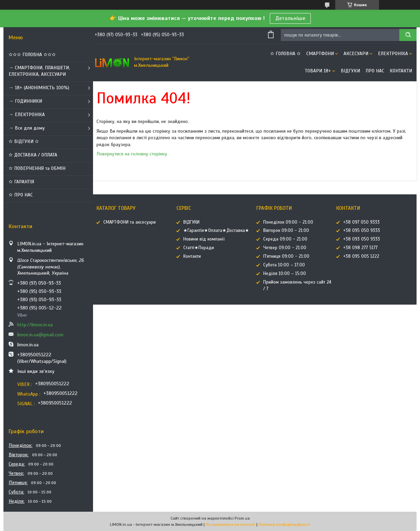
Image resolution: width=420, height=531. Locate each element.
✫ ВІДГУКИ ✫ (24, 141)
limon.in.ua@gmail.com (40, 335)
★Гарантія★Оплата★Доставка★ (216, 231)
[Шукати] (408, 35)
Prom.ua (242, 518)
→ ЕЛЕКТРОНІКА (27, 115)
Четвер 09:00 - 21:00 (285, 248)
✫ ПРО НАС (21, 195)
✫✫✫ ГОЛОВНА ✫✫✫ (32, 55)
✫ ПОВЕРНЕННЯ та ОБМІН (37, 168)
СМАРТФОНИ (320, 54)
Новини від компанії (204, 239)
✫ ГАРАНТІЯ (21, 182)
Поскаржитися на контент (231, 524)
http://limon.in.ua (35, 325)
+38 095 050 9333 (362, 231)
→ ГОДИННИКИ (25, 101)
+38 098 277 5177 (360, 248)
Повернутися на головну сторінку (132, 154)
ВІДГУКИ (350, 71)
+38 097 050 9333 (361, 222)
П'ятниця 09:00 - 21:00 (286, 256)
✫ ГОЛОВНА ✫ (285, 54)
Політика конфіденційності (284, 524)
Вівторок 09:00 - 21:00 (286, 231)
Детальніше (290, 18)
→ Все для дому (27, 128)
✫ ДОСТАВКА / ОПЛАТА (33, 155)
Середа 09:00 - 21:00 (285, 239)
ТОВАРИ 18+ (318, 71)
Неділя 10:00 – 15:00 (285, 274)
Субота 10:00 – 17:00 (284, 265)
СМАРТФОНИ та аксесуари (130, 222)
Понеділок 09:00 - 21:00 (288, 222)
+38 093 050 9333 (362, 239)
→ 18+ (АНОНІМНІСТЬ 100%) (39, 88)
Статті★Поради (199, 248)
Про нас (375, 71)
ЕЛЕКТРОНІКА (393, 54)
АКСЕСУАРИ (356, 54)
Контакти (401, 71)
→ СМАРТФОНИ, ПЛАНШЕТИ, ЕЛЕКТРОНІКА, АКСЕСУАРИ (39, 71)
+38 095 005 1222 (361, 256)
